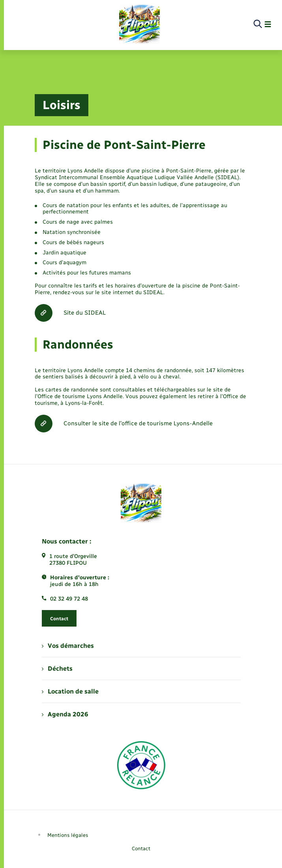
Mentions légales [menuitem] (68, 835)
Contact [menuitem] (141, 849)
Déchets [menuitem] (57, 669)
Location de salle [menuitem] (70, 691)
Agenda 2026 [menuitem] (65, 714)
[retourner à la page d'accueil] (139, 24)
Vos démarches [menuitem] (68, 646)
